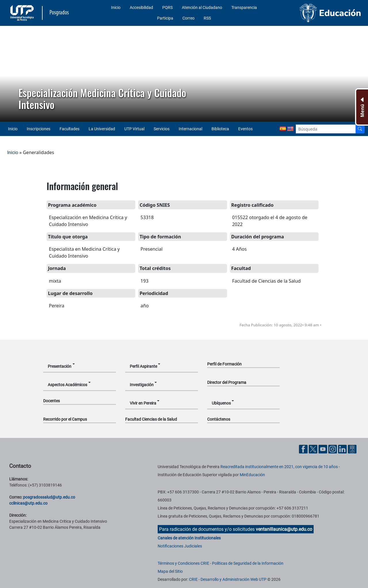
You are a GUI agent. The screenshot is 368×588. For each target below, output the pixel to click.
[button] (9, 74)
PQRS (167, 7)
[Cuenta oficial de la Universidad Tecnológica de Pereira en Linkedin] (343, 449)
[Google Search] (326, 129)
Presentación (60, 366)
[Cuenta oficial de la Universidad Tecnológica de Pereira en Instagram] (333, 449)
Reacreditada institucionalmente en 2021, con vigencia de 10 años (279, 467)
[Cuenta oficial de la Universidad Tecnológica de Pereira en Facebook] (304, 449)
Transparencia (244, 7)
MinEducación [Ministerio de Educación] (252, 475)
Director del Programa (227, 382)
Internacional (190, 129)
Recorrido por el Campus (65, 419)
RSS (207, 18)
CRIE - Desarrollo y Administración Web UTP (228, 579)
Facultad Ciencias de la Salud (151, 419)
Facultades (69, 129)
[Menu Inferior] (362, 107)
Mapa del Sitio (170, 571)
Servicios (162, 129)
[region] (184, 74)
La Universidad (102, 129)
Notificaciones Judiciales (180, 546)
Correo (188, 18)
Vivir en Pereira (143, 403)
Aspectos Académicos (67, 385)
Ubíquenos (221, 403)
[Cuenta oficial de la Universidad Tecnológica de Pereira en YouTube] (323, 449)
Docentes (52, 401)
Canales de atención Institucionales (189, 538)
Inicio (116, 7)
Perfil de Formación (224, 364)
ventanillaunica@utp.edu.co (284, 529)
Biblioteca (220, 129)
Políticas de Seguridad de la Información (248, 563)
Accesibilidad (141, 7)
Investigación (142, 385)
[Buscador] (360, 129)
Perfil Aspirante (143, 366)
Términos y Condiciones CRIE (183, 563)
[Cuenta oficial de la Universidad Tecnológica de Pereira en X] (314, 449)
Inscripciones (39, 129)
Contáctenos (219, 419)
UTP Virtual (134, 129)
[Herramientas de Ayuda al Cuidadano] (352, 449)
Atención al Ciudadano (202, 7)
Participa (165, 18)
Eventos (245, 129)
